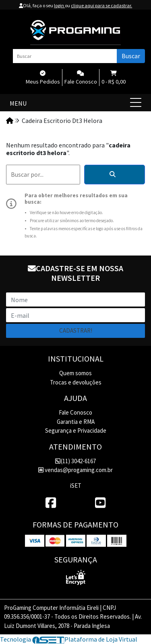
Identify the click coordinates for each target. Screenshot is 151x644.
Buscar (131, 56)
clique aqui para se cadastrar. (101, 5)
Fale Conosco (75, 412)
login (59, 5)
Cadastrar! (76, 330)
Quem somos (75, 373)
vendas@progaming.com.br (75, 470)
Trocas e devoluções (76, 382)
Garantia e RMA (76, 422)
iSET (76, 486)
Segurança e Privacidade (76, 430)
